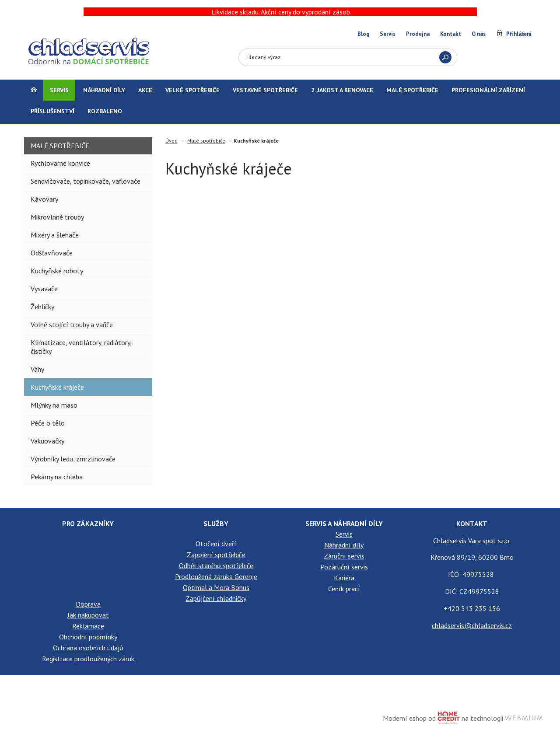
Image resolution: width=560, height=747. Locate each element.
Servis (388, 34)
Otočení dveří (216, 544)
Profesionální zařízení (488, 90)
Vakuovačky (47, 441)
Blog (363, 34)
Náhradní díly (104, 90)
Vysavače (44, 289)
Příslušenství (52, 111)
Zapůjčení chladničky (216, 598)
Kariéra (344, 578)
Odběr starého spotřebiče (216, 565)
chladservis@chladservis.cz (472, 625)
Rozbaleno (105, 111)
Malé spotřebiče (412, 90)
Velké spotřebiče (192, 90)
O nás (479, 34)
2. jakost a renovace (342, 90)
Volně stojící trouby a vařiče (72, 325)
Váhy (37, 369)
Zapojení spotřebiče (216, 555)
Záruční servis (344, 556)
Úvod (171, 141)
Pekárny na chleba (57, 477)
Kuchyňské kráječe (57, 387)
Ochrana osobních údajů (88, 648)
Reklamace (88, 626)
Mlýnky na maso (54, 405)
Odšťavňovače (52, 253)
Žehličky (42, 307)
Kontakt (451, 34)
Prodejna (418, 34)
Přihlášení (519, 34)
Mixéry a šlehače (55, 235)
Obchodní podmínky (88, 637)
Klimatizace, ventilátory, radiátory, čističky (81, 347)
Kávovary (44, 199)
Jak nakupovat (88, 615)
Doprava (88, 604)
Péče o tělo (48, 423)
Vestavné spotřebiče (265, 90)
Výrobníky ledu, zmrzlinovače (73, 459)
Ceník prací (344, 589)
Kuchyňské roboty (57, 271)
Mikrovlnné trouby (57, 217)
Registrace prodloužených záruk (88, 659)
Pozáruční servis (344, 567)
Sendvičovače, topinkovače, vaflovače (86, 181)
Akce (145, 90)
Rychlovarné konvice (60, 163)
